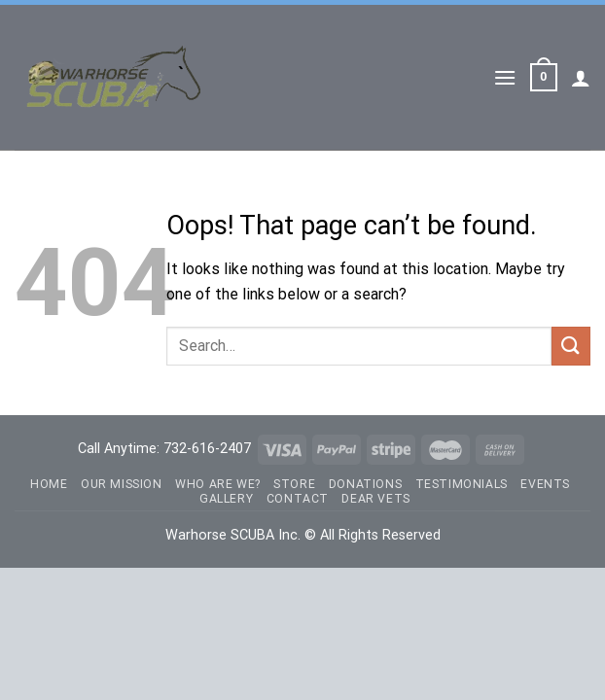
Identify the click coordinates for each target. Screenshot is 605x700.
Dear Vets (376, 499)
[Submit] (571, 346)
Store (294, 484)
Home (49, 484)
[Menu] (505, 77)
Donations (366, 484)
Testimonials (462, 484)
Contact (298, 499)
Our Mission (122, 484)
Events (545, 484)
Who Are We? (218, 484)
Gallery (226, 499)
